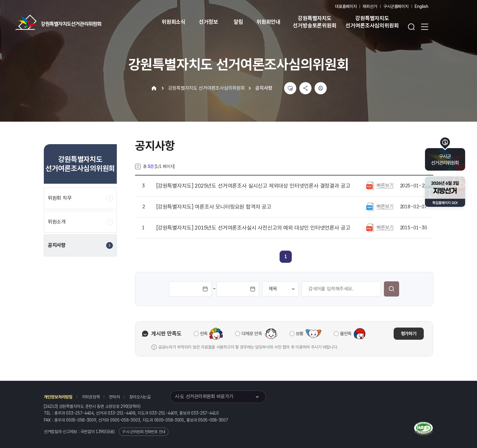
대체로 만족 (252, 334)
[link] (286, 257)
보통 (300, 334)
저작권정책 (91, 397)
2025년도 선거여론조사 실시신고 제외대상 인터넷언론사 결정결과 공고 (253, 186)
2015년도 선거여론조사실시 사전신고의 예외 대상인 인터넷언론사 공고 (253, 228)
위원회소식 (174, 22)
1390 (101, 432)
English (421, 6)
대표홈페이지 (346, 6)
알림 (238, 22)
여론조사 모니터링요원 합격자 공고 (214, 207)
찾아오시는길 (140, 397)
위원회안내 (268, 22)
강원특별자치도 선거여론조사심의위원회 (372, 22)
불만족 (346, 334)
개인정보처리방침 (58, 397)
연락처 (114, 397)
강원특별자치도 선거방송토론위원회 (315, 22)
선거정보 (209, 22)
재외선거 (370, 6)
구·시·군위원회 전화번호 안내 (144, 432)
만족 (204, 334)
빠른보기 (385, 185)
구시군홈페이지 (396, 6)
